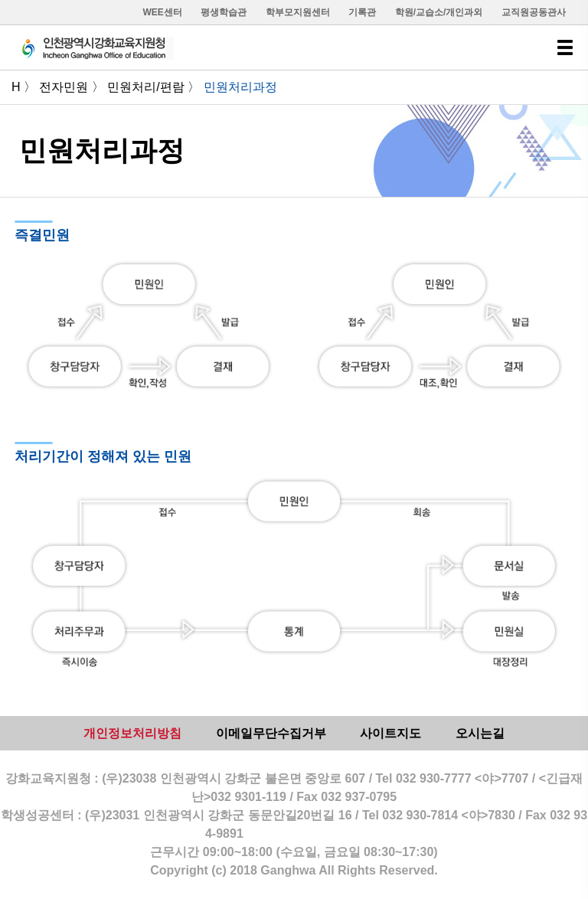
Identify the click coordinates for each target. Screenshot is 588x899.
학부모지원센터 (298, 12)
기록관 (362, 12)
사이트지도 (390, 733)
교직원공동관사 (534, 12)
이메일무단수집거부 (271, 733)
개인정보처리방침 (132, 733)
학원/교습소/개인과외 (439, 12)
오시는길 (480, 733)
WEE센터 (163, 12)
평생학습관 (224, 12)
